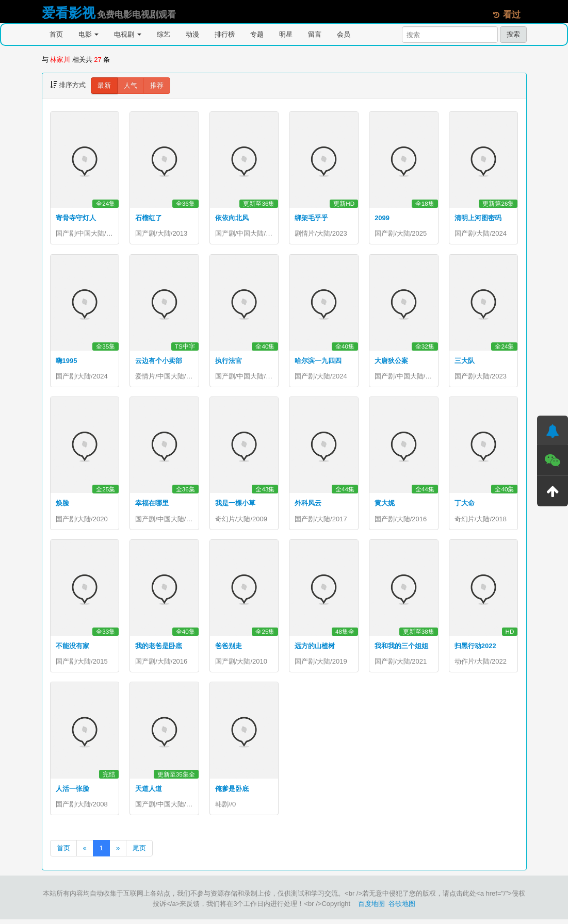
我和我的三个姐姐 (401, 649)
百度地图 (371, 908)
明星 (286, 34)
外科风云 (308, 505)
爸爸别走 (229, 649)
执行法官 (229, 362)
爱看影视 (69, 13)
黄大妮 (385, 505)
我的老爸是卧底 (159, 649)
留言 (315, 34)
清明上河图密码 (478, 218)
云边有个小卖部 (159, 362)
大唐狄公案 (391, 362)
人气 (131, 85)
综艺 (164, 34)
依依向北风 (232, 218)
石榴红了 (149, 218)
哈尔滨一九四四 (318, 362)
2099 (382, 218)
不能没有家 (72, 649)
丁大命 (465, 505)
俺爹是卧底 (232, 792)
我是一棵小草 (235, 505)
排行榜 (225, 34)
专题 (257, 34)
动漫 (192, 34)
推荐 (157, 85)
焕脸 (62, 505)
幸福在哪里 (152, 505)
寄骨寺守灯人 (76, 218)
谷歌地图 (402, 908)
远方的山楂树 (315, 649)
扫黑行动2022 (475, 649)
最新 (104, 85)
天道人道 (149, 792)
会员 (344, 34)
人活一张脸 (72, 792)
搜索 (513, 34)
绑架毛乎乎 (311, 218)
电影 (89, 34)
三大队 (465, 362)
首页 (56, 34)
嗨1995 (67, 362)
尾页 (139, 853)
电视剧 (128, 34)
